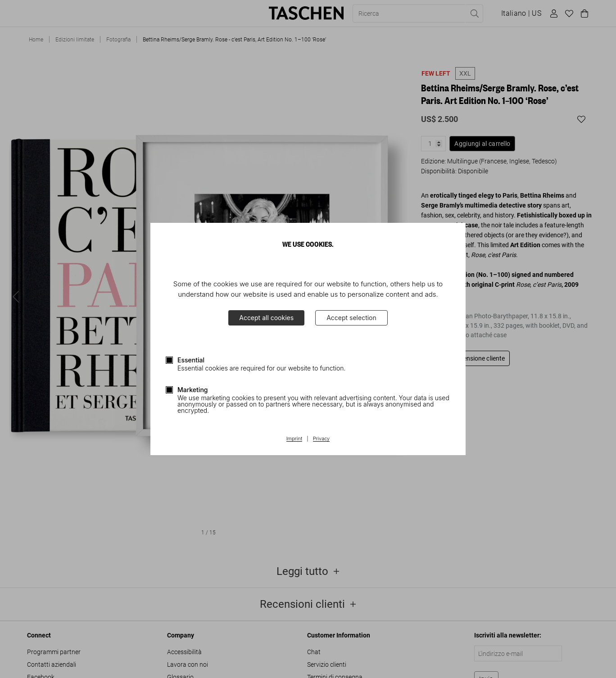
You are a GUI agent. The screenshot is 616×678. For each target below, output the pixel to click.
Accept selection (351, 318)
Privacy (322, 439)
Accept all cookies (266, 318)
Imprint (294, 439)
